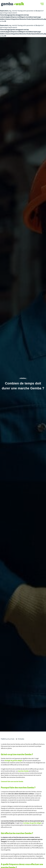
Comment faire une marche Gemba (12, 782)
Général (23, 379)
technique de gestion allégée (32, 823)
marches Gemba (23, 771)
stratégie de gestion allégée (13, 761)
